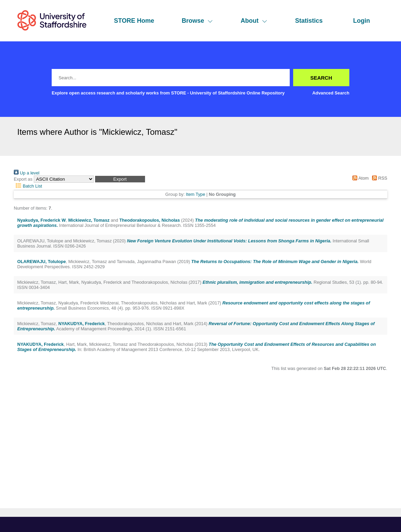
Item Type (196, 194)
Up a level (27, 173)
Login (362, 21)
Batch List (28, 186)
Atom (359, 178)
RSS (379, 178)
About (254, 21)
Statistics (309, 21)
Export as (23, 179)
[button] (120, 179)
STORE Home (134, 21)
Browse (197, 21)
